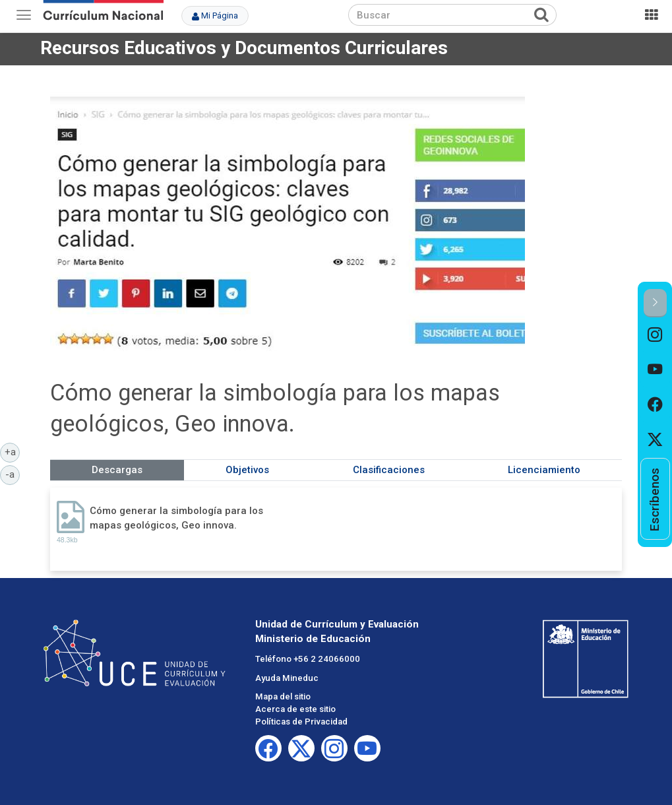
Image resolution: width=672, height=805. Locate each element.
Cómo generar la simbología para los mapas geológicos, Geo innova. (176, 518)
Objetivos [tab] (247, 470)
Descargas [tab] (117, 470)
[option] (655, 335)
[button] (655, 303)
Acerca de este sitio (295, 709)
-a (13, 474)
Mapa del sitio (283, 696)
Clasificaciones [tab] (389, 470)
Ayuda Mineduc (287, 678)
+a (13, 451)
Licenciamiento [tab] (544, 470)
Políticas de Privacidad (301, 722)
